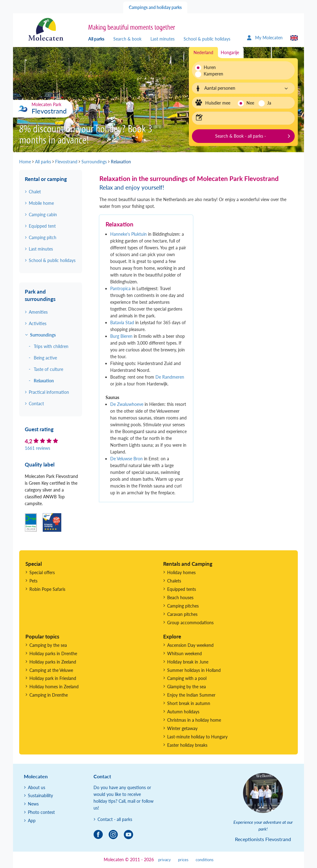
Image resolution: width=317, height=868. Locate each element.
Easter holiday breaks (187, 745)
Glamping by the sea (187, 687)
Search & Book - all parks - (241, 136)
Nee (250, 103)
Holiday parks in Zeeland (53, 662)
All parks (96, 39)
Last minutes (163, 39)
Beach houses (180, 597)
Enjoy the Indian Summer (191, 695)
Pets (33, 581)
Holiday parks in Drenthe (53, 653)
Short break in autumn (189, 703)
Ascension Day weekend (190, 645)
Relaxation (44, 381)
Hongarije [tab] (230, 52)
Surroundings (43, 335)
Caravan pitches (182, 614)
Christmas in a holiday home (194, 720)
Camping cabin (43, 215)
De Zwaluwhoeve (127, 404)
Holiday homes (181, 572)
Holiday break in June (188, 662)
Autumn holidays (183, 712)
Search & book (127, 39)
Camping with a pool (187, 678)
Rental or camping (46, 179)
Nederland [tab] (203, 52)
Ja (269, 103)
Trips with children (51, 346)
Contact (36, 404)
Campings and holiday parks (155, 7)
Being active (45, 358)
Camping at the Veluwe (51, 670)
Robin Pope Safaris (47, 589)
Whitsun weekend (185, 653)
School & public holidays (207, 39)
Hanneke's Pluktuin (128, 234)
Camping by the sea (48, 645)
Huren (210, 67)
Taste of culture (48, 369)
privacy (165, 860)
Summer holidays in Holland (194, 670)
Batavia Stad (122, 322)
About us (37, 787)
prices (183, 860)
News (33, 804)
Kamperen (212, 74)
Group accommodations (190, 623)
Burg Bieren (121, 336)
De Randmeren (170, 377)
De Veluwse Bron (126, 459)
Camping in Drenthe (49, 695)
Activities (38, 323)
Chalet (35, 192)
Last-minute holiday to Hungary (197, 737)
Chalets (174, 581)
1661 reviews (37, 448)
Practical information (49, 392)
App (32, 821)
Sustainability (40, 795)
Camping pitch (43, 237)
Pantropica (120, 288)
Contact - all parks (115, 819)
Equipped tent (42, 226)
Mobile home (41, 203)
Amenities (38, 312)
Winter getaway (182, 728)
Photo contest (41, 812)
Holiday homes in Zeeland (54, 687)
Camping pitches (183, 606)
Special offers (42, 572)
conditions (205, 860)
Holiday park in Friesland (53, 678)
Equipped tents (182, 589)
